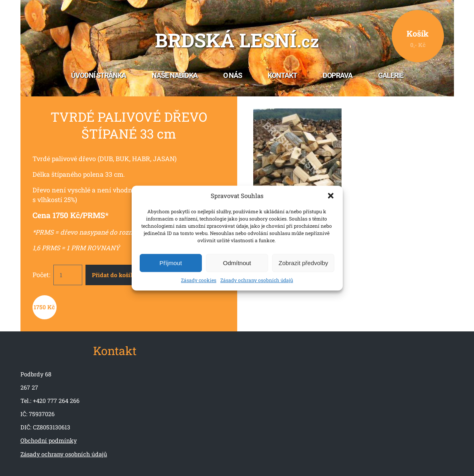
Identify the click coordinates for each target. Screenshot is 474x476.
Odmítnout (237, 263)
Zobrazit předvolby (303, 263)
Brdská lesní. (237, 41)
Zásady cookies (199, 280)
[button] (331, 196)
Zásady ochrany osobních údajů (257, 280)
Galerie (391, 76)
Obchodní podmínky (49, 440)
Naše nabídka (175, 76)
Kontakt (282, 76)
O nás (233, 76)
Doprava (338, 76)
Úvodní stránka (99, 76)
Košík (418, 38)
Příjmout (171, 263)
